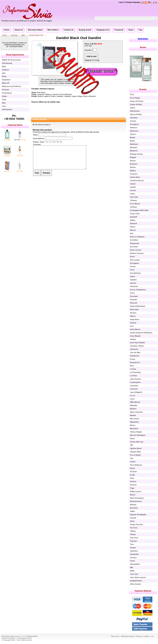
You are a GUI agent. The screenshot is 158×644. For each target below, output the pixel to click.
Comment (37, 144)
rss (152, 636)
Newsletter (143, 39)
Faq (140, 30)
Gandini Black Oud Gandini (79, 38)
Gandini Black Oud (36, 35)
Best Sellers (53, 30)
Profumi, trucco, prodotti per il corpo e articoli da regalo (27, 21)
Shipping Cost (103, 30)
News (131, 30)
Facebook (119, 30)
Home (7, 30)
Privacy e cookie (142, 636)
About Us (19, 30)
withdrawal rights (127, 636)
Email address (39, 138)
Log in (121, 2)
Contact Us (69, 30)
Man (23, 35)
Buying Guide (85, 30)
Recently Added (35, 30)
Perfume (14, 35)
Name (35, 135)
